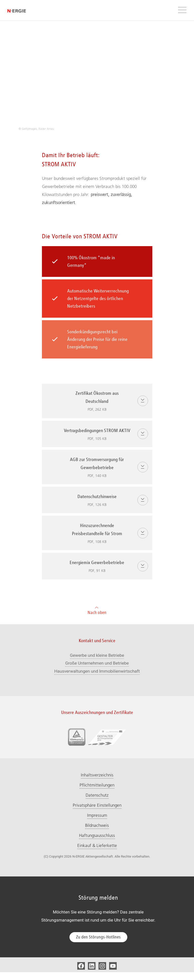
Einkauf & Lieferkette (97, 853)
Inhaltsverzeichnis (97, 783)
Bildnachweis (97, 833)
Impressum (97, 823)
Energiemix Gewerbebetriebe (106, 575)
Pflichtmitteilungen (97, 793)
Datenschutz (97, 803)
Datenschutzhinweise (106, 509)
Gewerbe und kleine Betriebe (97, 663)
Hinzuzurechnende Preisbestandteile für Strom (106, 542)
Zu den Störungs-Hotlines (98, 945)
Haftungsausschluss (97, 843)
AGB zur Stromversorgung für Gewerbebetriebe (106, 476)
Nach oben (97, 618)
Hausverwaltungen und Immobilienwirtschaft (97, 679)
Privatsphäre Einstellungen (97, 813)
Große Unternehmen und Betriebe (97, 671)
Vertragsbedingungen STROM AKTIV (106, 439)
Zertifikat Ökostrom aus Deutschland (106, 402)
